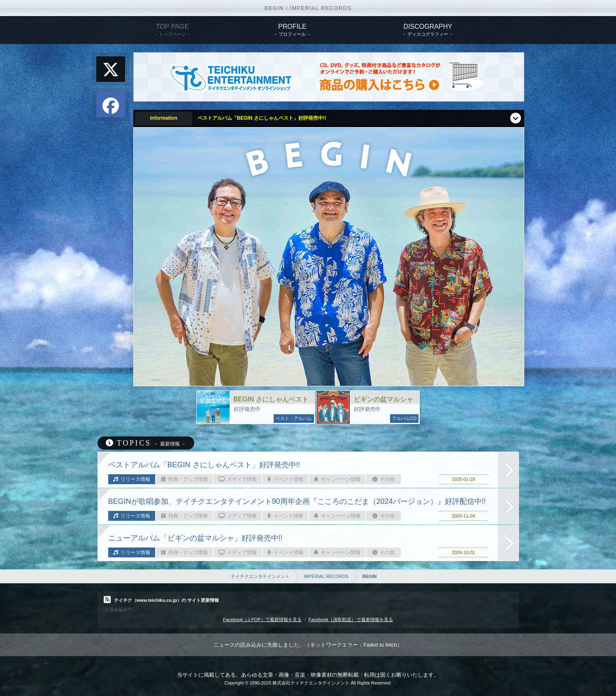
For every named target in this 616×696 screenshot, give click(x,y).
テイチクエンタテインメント (260, 576)
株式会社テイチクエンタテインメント (311, 683)
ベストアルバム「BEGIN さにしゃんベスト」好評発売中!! (262, 118)
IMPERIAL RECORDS (326, 576)
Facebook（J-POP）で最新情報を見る (262, 619)
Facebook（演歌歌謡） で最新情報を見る (351, 619)
